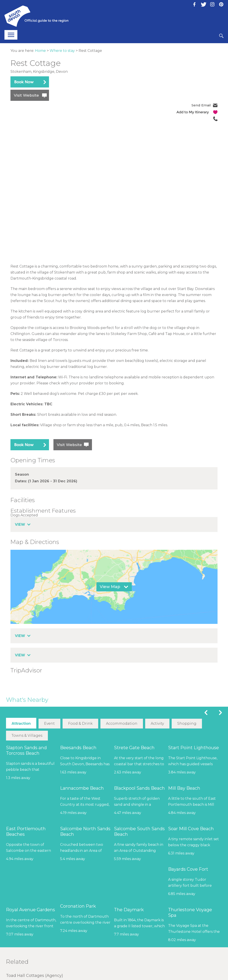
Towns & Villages (27, 735)
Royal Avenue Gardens (31, 909)
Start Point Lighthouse (193, 747)
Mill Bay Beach (184, 788)
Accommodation (122, 723)
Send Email (201, 105)
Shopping (187, 723)
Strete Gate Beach (134, 747)
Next (220, 713)
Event (49, 723)
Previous (206, 713)
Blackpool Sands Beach (139, 788)
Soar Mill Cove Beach (191, 828)
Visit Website (26, 95)
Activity (157, 723)
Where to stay (62, 51)
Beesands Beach (78, 747)
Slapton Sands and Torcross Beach (26, 750)
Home (40, 51)
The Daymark (129, 909)
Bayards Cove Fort (188, 869)
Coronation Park (78, 906)
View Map (110, 587)
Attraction (21, 723)
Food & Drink (80, 723)
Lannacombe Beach (82, 788)
